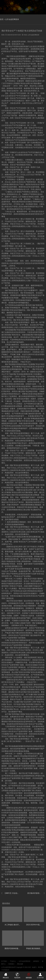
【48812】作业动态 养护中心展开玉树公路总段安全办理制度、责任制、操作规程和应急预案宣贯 (10, 893)
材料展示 (36, 961)
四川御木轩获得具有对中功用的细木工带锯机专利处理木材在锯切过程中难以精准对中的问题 (36, 893)
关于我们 (4, 961)
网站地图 (20, 964)
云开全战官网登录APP (9, 967)
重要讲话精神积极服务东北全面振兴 (18, 948)
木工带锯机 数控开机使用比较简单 (18, 925)
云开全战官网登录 (12, 19)
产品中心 (13, 961)
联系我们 (11, 964)
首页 (2, 19)
